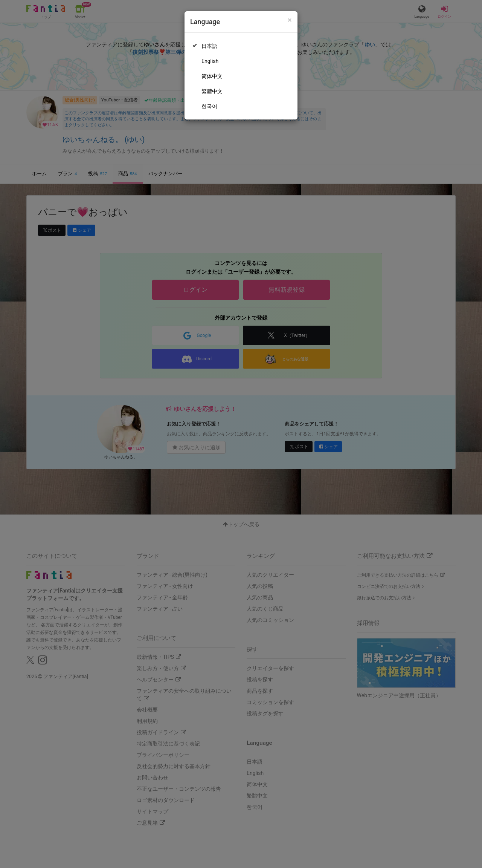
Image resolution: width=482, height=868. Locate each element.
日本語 (209, 46)
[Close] (290, 20)
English (210, 61)
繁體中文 (212, 91)
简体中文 (212, 76)
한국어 (209, 106)
